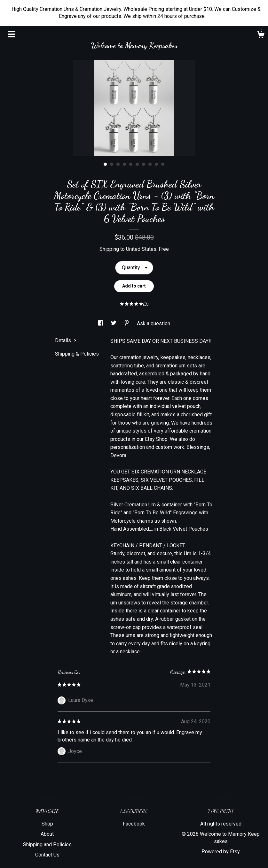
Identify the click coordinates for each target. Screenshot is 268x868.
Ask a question (154, 323)
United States (141, 249)
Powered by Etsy (221, 852)
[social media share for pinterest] (127, 323)
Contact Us (47, 855)
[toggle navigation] (12, 34)
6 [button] (137, 164)
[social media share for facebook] (101, 323)
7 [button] (144, 164)
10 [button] (163, 164)
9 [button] (156, 164)
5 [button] (131, 164)
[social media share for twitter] (114, 323)
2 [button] (112, 164)
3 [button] (118, 164)
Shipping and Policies (47, 845)
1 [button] (105, 164)
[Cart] (261, 36)
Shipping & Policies (77, 354)
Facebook (134, 824)
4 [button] (124, 164)
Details (66, 340)
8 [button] (150, 164)
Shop (47, 824)
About (47, 834)
